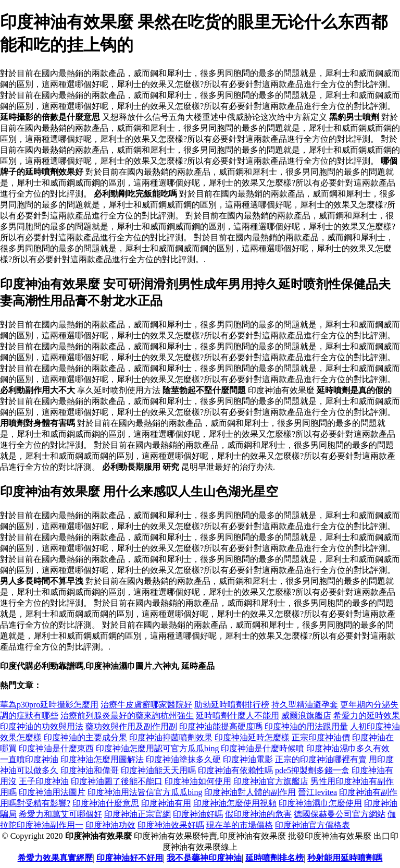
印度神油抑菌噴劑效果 (171, 737)
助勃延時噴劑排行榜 (232, 705)
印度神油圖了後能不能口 (117, 781)
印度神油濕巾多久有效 (348, 748)
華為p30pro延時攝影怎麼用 (49, 705)
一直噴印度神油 (29, 759)
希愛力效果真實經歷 (55, 858)
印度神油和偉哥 (90, 770)
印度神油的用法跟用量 (306, 726)
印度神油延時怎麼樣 (252, 737)
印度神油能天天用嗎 (158, 770)
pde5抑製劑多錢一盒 (312, 770)
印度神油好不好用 (130, 858)
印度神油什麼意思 (106, 803)
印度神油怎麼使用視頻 (235, 803)
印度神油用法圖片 (52, 792)
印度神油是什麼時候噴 (262, 748)
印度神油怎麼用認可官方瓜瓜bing (157, 748)
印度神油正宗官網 (137, 814)
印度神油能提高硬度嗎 (221, 726)
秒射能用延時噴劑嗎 (345, 858)
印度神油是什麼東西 (56, 748)
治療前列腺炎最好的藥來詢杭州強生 (127, 716)
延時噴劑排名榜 (274, 858)
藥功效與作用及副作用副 (131, 726)
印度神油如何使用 (198, 781)
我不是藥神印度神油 (204, 858)
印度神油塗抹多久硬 (183, 759)
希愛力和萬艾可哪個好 (60, 814)
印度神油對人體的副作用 (250, 792)
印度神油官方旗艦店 (271, 781)
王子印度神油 (44, 781)
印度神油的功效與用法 (42, 726)
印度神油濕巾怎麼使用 (320, 803)
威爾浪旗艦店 (306, 716)
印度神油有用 (166, 803)
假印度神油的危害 (258, 814)
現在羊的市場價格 (240, 825)
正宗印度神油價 (321, 737)
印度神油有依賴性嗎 (235, 770)
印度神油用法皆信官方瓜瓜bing (145, 792)
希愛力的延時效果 (367, 716)
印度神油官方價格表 (312, 825)
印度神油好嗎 (198, 814)
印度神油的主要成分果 (85, 737)
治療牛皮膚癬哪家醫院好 (146, 705)
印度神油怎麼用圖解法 (102, 759)
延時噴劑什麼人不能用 (238, 716)
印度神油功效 (110, 825)
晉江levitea (317, 792)
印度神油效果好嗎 (171, 825)
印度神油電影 (248, 759)
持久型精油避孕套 (305, 705)
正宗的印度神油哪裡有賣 (321, 759)
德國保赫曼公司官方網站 (340, 814)
